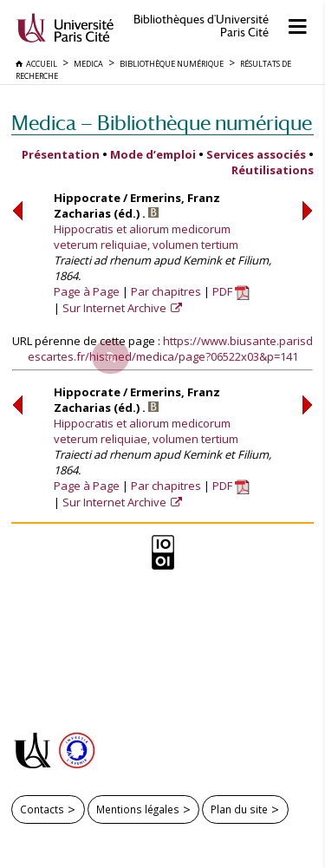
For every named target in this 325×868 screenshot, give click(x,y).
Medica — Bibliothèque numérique (162, 123)
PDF (231, 291)
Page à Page (87, 291)
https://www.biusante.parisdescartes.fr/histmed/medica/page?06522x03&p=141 (171, 349)
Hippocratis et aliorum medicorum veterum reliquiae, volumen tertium (146, 237)
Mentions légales (138, 809)
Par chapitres (166, 291)
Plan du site (239, 809)
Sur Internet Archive (116, 308)
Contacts (42, 809)
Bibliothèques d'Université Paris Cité (201, 26)
